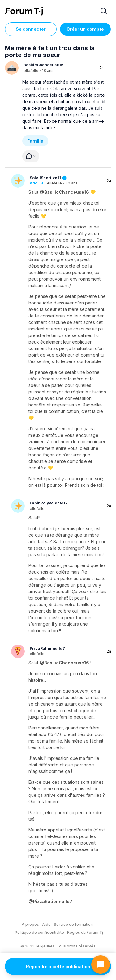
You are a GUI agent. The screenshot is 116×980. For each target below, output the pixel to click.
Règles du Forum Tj (85, 932)
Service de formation (73, 924)
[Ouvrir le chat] (101, 964)
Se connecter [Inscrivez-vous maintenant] (31, 29)
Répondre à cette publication (58, 967)
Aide (46, 924)
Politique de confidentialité (39, 932)
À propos (30, 924)
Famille (35, 141)
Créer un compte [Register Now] (85, 29)
